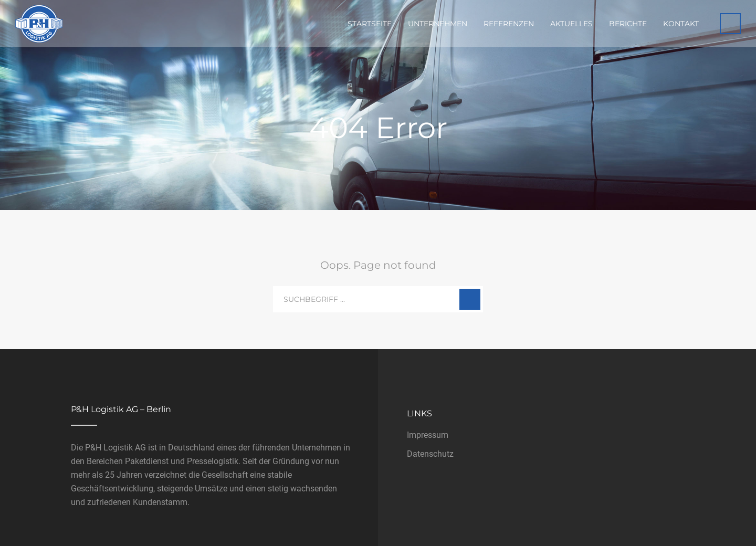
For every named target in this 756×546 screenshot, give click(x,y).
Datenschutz (430, 454)
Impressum (428, 435)
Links (419, 413)
